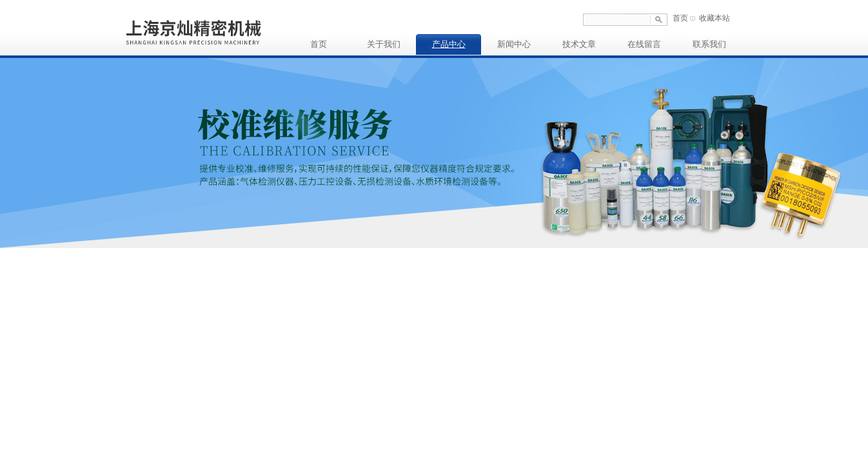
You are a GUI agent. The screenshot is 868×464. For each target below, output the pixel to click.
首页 (680, 18)
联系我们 (709, 44)
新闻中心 (514, 44)
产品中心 (449, 44)
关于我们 (384, 44)
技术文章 (579, 44)
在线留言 (644, 44)
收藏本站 (715, 18)
